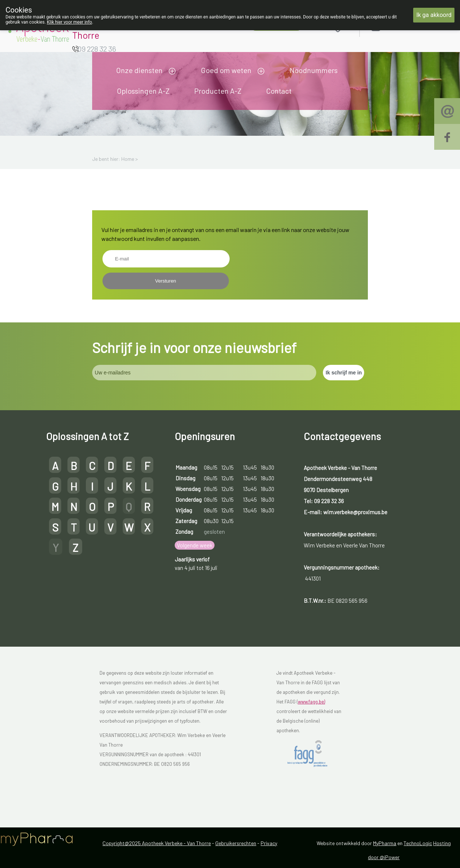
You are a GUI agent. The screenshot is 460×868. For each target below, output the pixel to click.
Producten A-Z (218, 91)
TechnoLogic (418, 843)
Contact (279, 91)
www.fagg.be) (311, 702)
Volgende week (195, 545)
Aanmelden (402, 26)
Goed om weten (226, 70)
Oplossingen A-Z (143, 91)
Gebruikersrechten (236, 843)
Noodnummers (314, 70)
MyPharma (385, 843)
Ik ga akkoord (434, 15)
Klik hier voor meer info (69, 22)
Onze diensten (139, 70)
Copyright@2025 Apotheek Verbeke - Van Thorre (157, 843)
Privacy (269, 843)
